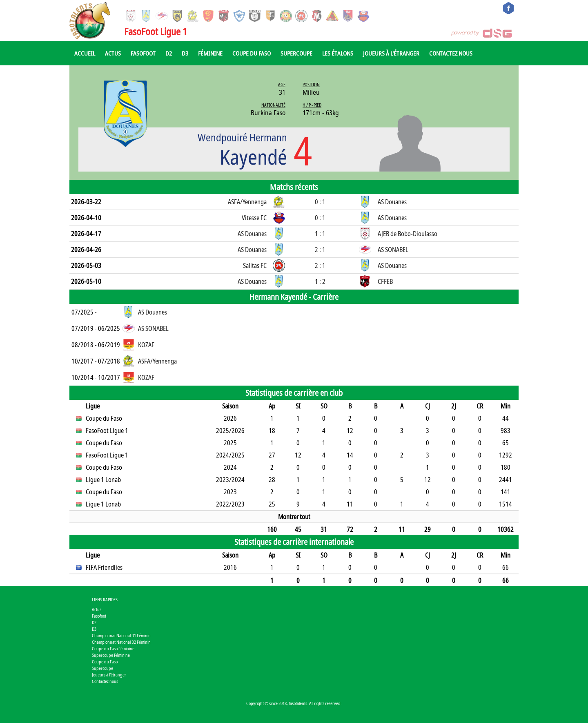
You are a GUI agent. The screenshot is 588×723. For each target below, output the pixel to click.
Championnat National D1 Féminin (121, 635)
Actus (113, 53)
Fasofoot (143, 53)
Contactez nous (451, 53)
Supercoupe (296, 53)
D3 (185, 53)
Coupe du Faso (252, 53)
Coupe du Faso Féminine (113, 648)
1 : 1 (320, 234)
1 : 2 (320, 281)
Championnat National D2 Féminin (121, 642)
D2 (169, 53)
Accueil (85, 53)
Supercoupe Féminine (111, 655)
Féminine (210, 53)
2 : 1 (320, 250)
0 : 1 (320, 202)
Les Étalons (338, 53)
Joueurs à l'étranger (391, 53)
